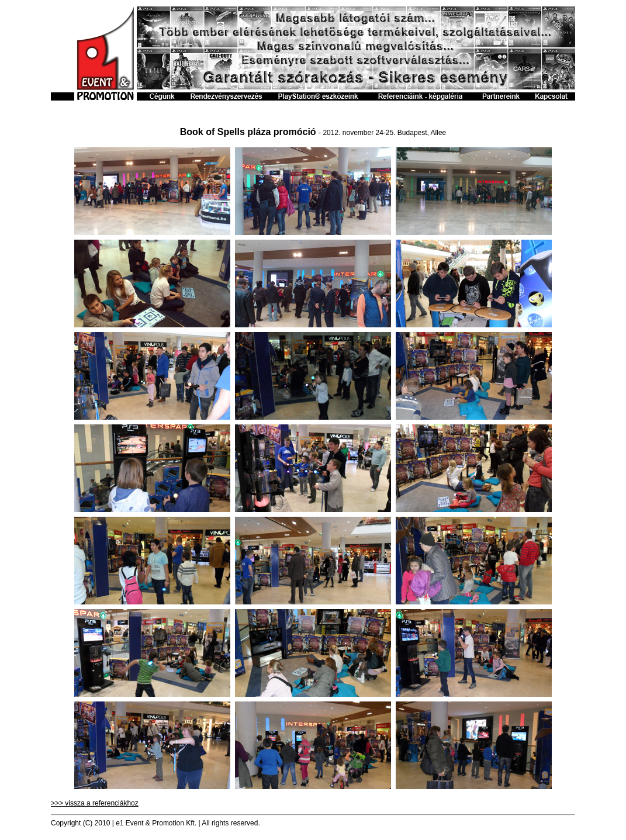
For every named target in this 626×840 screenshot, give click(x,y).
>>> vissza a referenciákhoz (95, 803)
